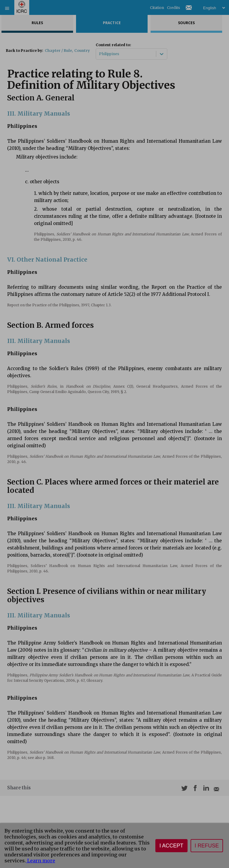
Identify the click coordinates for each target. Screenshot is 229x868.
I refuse (207, 846)
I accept (171, 846)
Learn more (41, 861)
